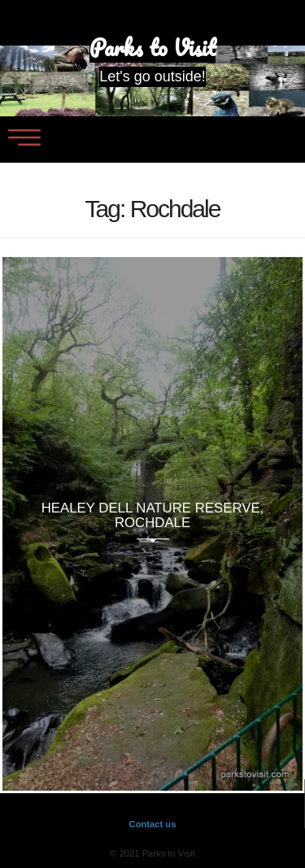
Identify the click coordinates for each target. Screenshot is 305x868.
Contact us (153, 824)
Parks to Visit (152, 48)
